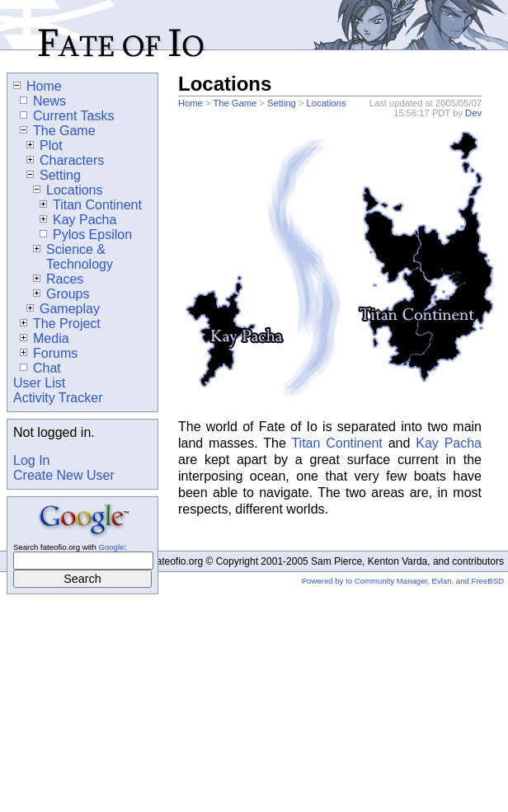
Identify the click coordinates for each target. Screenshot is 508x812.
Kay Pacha (449, 443)
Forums (49, 353)
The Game (235, 103)
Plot (45, 146)
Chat (40, 368)
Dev (473, 113)
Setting (282, 103)
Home (190, 103)
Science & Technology (73, 257)
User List (39, 383)
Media (45, 338)
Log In (31, 460)
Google (111, 547)
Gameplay (63, 309)
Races (58, 279)
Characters (65, 160)
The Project (60, 324)
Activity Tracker (58, 398)
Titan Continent (336, 443)
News (43, 101)
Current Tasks (67, 116)
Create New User (64, 475)
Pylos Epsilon (86, 235)
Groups (61, 294)
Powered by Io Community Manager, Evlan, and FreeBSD (403, 581)
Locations (327, 103)
